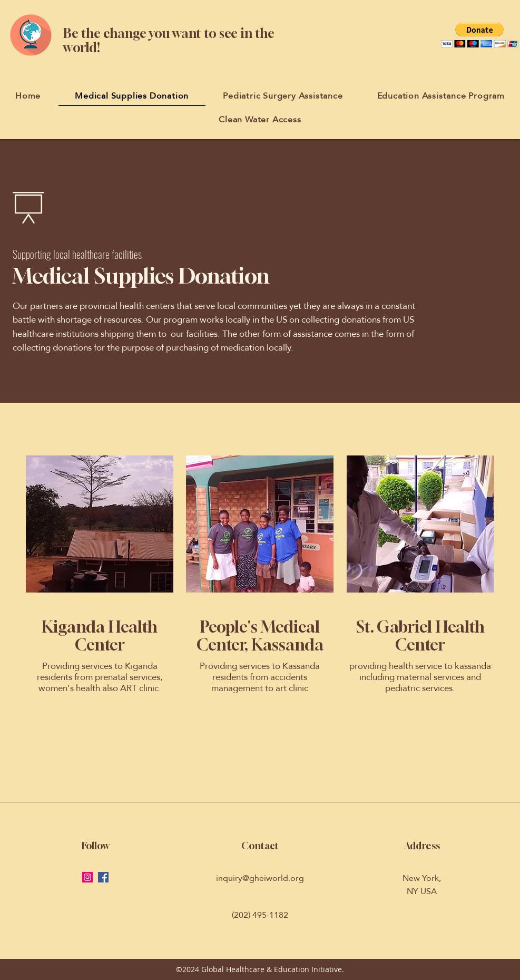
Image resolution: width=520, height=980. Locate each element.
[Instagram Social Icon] (87, 877)
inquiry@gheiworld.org (260, 878)
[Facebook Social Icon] (103, 877)
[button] (480, 35)
